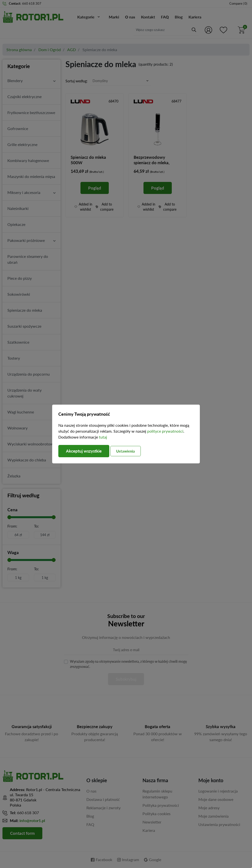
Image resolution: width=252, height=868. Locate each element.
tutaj (103, 437)
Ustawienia (130, 451)
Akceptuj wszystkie (85, 451)
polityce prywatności (165, 431)
